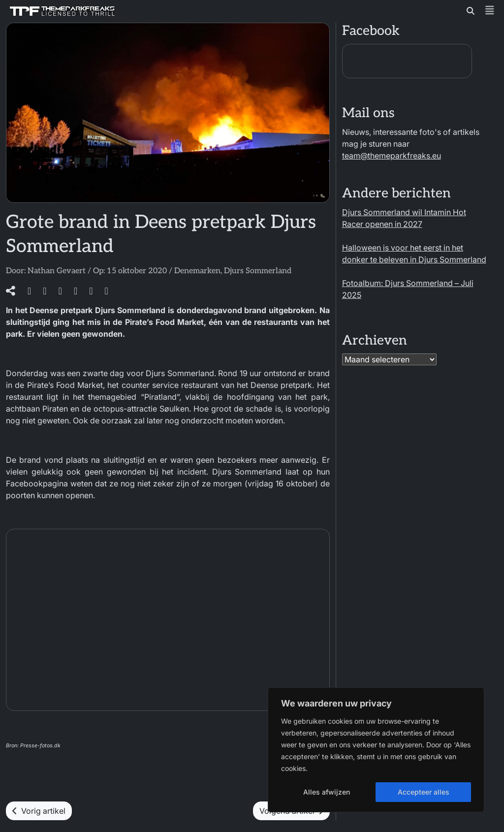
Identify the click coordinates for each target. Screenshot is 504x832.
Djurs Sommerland (258, 271)
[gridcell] (168, 776)
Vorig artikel (39, 811)
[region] (376, 750)
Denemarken (197, 271)
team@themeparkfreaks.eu (392, 156)
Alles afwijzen (327, 792)
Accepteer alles (424, 792)
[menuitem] (168, 764)
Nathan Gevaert (57, 271)
